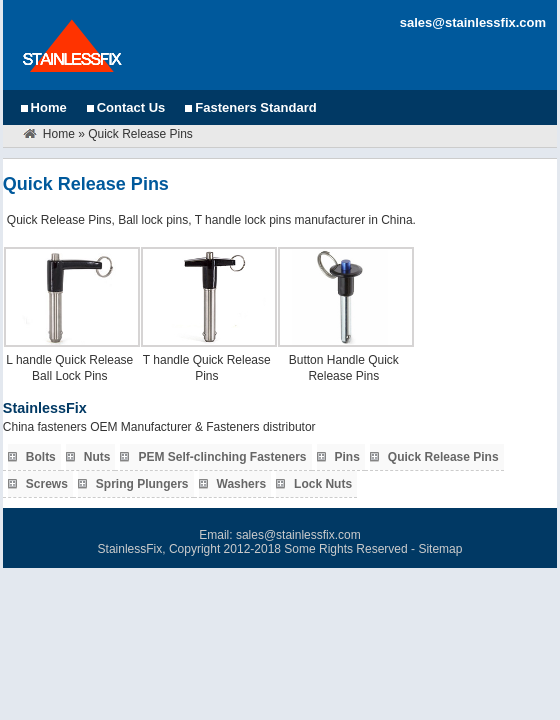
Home (49, 107)
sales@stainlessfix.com (473, 22)
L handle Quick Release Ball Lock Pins (69, 368)
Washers (242, 484)
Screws (47, 484)
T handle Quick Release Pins (207, 368)
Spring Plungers (142, 484)
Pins (347, 457)
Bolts (41, 457)
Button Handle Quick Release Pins (344, 368)
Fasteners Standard (255, 107)
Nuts (97, 457)
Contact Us (131, 107)
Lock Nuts (323, 484)
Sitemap (440, 549)
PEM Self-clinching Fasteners (222, 457)
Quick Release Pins (443, 457)
